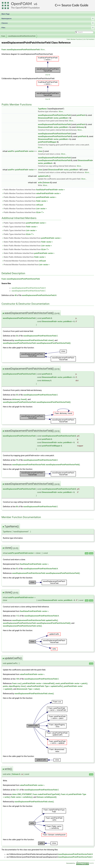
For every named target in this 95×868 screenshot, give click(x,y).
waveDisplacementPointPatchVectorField (22, 36)
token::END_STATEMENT (22, 794)
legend (48, 75)
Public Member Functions (74, 39)
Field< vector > (42, 201)
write (40, 183)
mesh (58, 683)
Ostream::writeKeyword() (47, 797)
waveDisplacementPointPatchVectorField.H (29, 288)
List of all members (89, 39)
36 (17, 336)
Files (48, 28)
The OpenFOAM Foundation (25, 8)
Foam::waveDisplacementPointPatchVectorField (21, 50)
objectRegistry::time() (17, 686)
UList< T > (40, 212)
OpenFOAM (21, 4)
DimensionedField (45, 118)
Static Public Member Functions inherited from (32, 238)
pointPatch (81, 115)
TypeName (42, 109)
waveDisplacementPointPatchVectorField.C (29, 291)
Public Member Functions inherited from (33, 190)
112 (18, 616)
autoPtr (11, 151)
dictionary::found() (19, 399)
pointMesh (64, 118)
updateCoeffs (43, 176)
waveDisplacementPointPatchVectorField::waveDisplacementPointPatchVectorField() (37, 343)
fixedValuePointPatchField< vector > (50, 190)
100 (18, 679)
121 (18, 790)
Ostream (46, 183)
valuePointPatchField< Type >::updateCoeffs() (45, 686)
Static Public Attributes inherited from (28, 253)
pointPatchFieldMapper (47, 142)
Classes (48, 23)
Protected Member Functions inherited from (24, 261)
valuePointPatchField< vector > (48, 193)
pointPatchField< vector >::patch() (74, 683)
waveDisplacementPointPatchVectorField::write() (22, 626)
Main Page (6, 14)
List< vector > (41, 209)
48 (16, 295)
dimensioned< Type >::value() (28, 689)
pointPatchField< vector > (46, 197)
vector (56, 118)
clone (40, 151)
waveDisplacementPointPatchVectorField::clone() (34, 340)
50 (17, 395)
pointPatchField (21, 151)
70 (17, 460)
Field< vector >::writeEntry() (22, 797)
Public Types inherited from (24, 223)
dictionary (80, 127)
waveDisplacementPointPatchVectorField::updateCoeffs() (35, 620)
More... (43, 50)
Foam (3, 36)
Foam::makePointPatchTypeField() (46, 794)
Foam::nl (64, 794)
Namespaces (48, 19)
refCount (40, 205)
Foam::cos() (17, 683)
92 (17, 569)
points (5, 686)
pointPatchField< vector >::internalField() (39, 683)
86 (17, 507)
